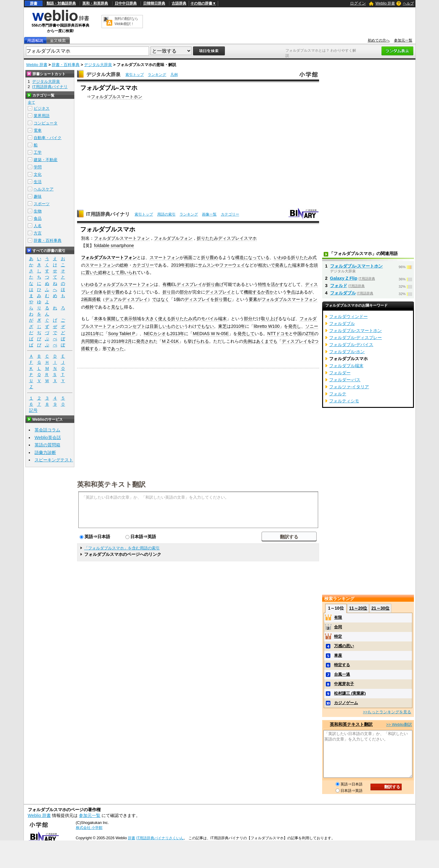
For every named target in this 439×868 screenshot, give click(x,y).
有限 (338, 617)
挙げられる (198, 341)
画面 (188, 257)
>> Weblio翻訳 (399, 724)
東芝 (222, 326)
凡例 (174, 75)
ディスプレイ (218, 292)
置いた (92, 272)
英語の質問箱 (47, 445)
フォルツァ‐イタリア (349, 387)
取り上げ (270, 319)
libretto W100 (267, 326)
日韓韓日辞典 (154, 3)
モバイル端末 (214, 319)
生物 (38, 211)
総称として (109, 272)
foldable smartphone (114, 246)
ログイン (358, 3)
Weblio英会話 (48, 438)
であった (115, 349)
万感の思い (344, 646)
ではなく (161, 299)
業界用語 (42, 116)
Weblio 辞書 (385, 3)
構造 (240, 257)
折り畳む (223, 299)
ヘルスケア (44, 189)
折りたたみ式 (304, 257)
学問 (38, 167)
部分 (184, 292)
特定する (342, 665)
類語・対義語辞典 (61, 3)
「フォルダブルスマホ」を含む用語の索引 (122, 548)
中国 (297, 334)
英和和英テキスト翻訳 (111, 484)
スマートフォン (165, 257)
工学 (38, 152)
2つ (315, 341)
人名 (38, 226)
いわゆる (282, 257)
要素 (253, 299)
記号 (33, 410)
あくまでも (267, 341)
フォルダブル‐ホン (347, 352)
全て (32, 102)
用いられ (128, 272)
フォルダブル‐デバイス (351, 345)
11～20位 (358, 608)
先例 (247, 341)
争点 (291, 292)
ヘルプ (408, 3)
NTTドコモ (278, 334)
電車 (38, 130)
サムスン (206, 265)
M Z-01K (170, 341)
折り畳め (210, 257)
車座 (338, 655)
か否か (267, 292)
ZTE (310, 334)
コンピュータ (46, 123)
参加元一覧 (403, 40)
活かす (277, 284)
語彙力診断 (45, 452)
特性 (262, 284)
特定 (338, 636)
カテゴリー (230, 214)
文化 (38, 174)
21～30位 (380, 608)
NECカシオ (155, 334)
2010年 (238, 326)
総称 (124, 265)
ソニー (312, 326)
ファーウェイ (232, 265)
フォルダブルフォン (173, 238)
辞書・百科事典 (66, 65)
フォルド (339, 286)
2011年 (92, 334)
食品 (38, 218)
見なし (117, 307)
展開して (115, 319)
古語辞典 (179, 3)
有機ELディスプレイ (182, 284)
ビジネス (42, 108)
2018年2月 (121, 341)
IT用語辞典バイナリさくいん (160, 838)
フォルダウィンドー (348, 316)
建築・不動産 (46, 160)
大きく (152, 319)
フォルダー (340, 373)
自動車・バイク (48, 138)
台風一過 (342, 674)
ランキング (157, 75)
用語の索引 (166, 214)
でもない (205, 326)
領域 (137, 319)
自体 (98, 292)
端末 (296, 265)
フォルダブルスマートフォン (122, 238)
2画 (84, 299)
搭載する (90, 349)
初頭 (189, 265)
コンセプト (135, 326)
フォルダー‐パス (345, 380)
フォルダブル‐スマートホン (357, 266)
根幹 (90, 307)
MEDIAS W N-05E (211, 334)
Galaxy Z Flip (344, 278)
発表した (284, 265)
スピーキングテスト (54, 460)
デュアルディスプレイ (126, 299)
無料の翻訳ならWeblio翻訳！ (126, 21)
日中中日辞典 (126, 3)
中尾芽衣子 (344, 684)
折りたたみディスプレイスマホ (227, 238)
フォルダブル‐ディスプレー (356, 338)
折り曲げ (215, 284)
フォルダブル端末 (346, 366)
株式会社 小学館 (89, 828)
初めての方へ (379, 40)
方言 (38, 233)
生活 (38, 182)
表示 (128, 319)
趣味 (38, 196)
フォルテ (338, 394)
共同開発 (90, 341)
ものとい (175, 326)
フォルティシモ (344, 401)
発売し (295, 326)
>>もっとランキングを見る (387, 712)
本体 (98, 319)
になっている (257, 257)
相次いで (266, 265)
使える (165, 319)
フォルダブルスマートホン (117, 97)
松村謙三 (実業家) (350, 693)
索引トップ (135, 75)
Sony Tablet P (122, 334)
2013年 (177, 334)
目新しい (158, 326)
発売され (145, 341)
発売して (246, 334)
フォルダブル (343, 293)
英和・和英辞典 (95, 3)
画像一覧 (209, 214)
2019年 (178, 265)
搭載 (96, 299)
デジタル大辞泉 (98, 65)
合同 (338, 627)
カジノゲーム (346, 703)
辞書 (34, 3)
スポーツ (42, 204)
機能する (252, 292)
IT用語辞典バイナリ (108, 214)
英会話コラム (47, 430)
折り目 (169, 292)
